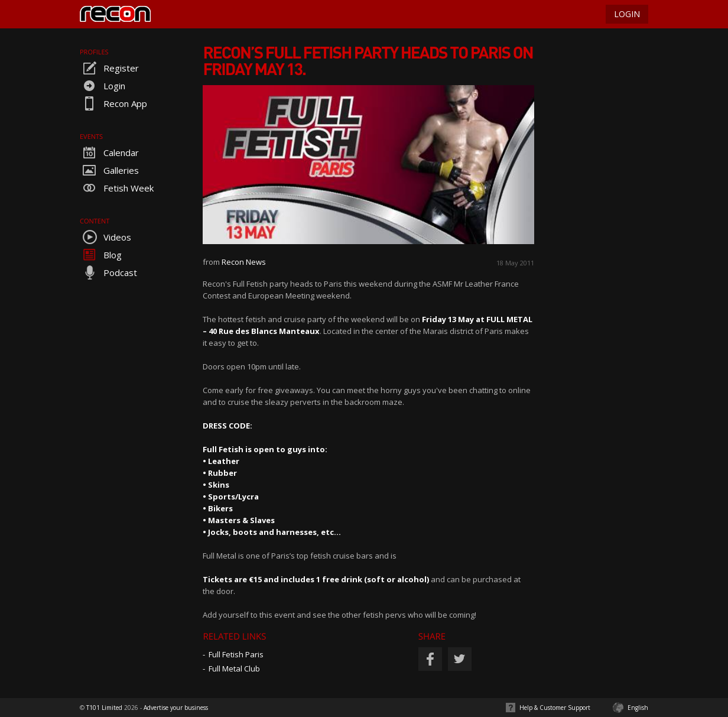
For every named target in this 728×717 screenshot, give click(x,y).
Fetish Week (117, 188)
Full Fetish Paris (236, 654)
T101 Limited (104, 708)
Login (103, 86)
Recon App (113, 103)
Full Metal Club (234, 669)
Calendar (109, 153)
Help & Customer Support (555, 708)
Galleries (109, 170)
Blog (101, 255)
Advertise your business (176, 708)
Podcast (108, 272)
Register (109, 68)
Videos (105, 237)
